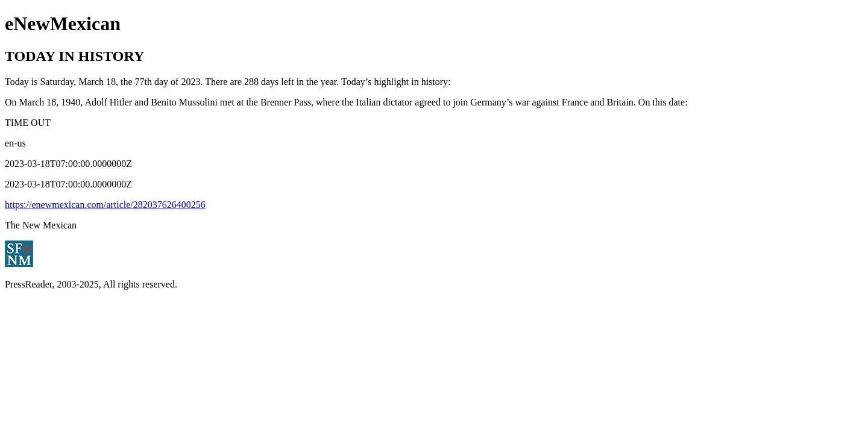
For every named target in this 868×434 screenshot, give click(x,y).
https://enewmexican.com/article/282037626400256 (105, 205)
